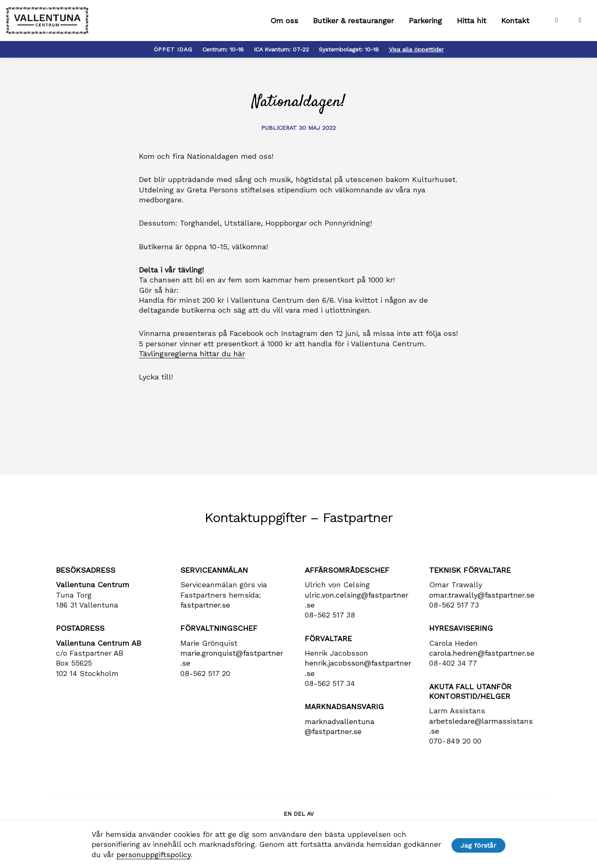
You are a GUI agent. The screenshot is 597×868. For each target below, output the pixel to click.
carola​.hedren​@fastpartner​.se (482, 662)
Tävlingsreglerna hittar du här (192, 362)
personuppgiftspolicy (152, 855)
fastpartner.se (205, 614)
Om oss (284, 25)
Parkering (425, 25)
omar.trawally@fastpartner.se (482, 604)
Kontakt (515, 25)
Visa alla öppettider (416, 58)
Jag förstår (480, 845)
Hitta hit (472, 25)
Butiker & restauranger (353, 25)
